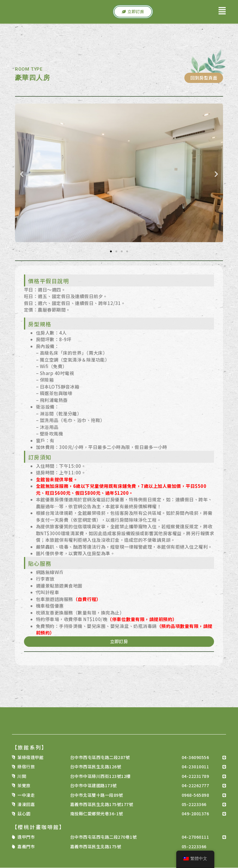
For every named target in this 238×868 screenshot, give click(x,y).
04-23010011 (195, 767)
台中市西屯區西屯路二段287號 (100, 758)
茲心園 (24, 814)
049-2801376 (195, 814)
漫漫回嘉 (26, 805)
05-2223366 (194, 805)
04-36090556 (195, 758)
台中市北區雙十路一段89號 (97, 795)
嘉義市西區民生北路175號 (96, 847)
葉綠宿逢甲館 (30, 758)
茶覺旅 (24, 786)
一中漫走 (26, 795)
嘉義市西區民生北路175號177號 (102, 805)
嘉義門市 (26, 847)
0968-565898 (195, 795)
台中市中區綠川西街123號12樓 (100, 776)
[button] (22, 174)
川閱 (22, 776)
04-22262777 (195, 786)
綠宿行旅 (26, 767)
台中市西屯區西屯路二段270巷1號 (104, 837)
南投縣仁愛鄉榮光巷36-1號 (97, 814)
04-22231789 (195, 776)
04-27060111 (195, 837)
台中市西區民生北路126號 (96, 767)
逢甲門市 (26, 837)
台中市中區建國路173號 (94, 786)
